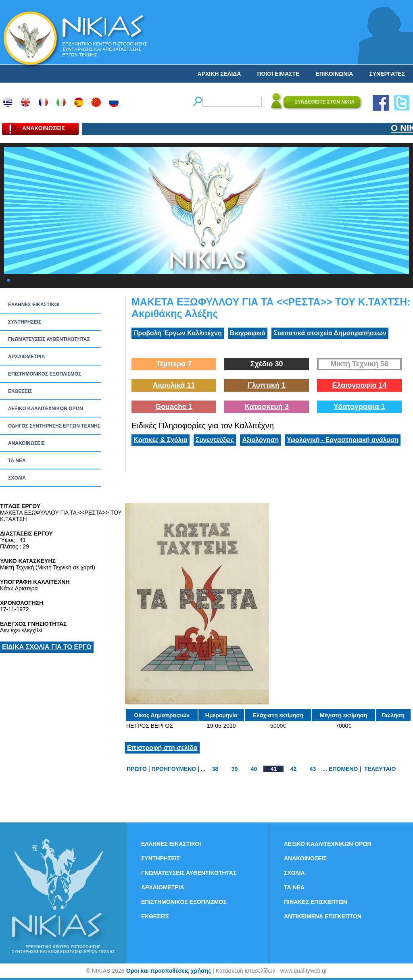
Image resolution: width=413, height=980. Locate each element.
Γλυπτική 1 (267, 385)
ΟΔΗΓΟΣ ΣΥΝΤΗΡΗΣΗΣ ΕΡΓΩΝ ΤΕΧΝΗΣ (54, 426)
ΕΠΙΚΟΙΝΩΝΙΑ (334, 74)
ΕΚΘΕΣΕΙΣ (20, 391)
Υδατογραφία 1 (359, 407)
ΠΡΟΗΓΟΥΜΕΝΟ (174, 769)
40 (254, 769)
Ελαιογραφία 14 (359, 385)
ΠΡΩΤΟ (137, 769)
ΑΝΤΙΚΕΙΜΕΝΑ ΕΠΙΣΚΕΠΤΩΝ (323, 916)
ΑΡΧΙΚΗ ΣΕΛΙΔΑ (219, 74)
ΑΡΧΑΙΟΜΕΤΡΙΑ (26, 357)
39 (235, 769)
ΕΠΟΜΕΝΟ (343, 769)
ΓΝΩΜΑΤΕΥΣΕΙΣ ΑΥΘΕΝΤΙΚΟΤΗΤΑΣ (49, 339)
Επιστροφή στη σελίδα (162, 748)
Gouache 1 (174, 407)
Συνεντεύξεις (215, 440)
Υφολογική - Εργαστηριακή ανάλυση (343, 440)
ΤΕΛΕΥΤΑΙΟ (380, 769)
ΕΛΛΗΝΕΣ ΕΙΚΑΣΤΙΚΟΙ (34, 305)
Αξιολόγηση (260, 440)
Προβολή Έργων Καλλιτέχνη (178, 333)
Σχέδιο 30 (266, 364)
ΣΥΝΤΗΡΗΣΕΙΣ (25, 322)
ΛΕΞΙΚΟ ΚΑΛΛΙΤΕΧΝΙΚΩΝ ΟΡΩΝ (46, 409)
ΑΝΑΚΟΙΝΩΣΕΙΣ (26, 443)
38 (215, 769)
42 (294, 769)
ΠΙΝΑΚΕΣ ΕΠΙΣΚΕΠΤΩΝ (316, 902)
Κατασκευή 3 (267, 407)
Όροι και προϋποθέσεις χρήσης (168, 971)
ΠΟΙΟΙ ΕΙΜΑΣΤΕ (278, 74)
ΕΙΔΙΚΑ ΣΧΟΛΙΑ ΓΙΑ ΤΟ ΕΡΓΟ (47, 647)
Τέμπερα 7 (174, 364)
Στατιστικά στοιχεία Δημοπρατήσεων (330, 333)
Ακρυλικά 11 (174, 385)
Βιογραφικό (248, 333)
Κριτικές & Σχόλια (161, 440)
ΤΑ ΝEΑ (17, 461)
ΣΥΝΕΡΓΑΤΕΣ (387, 74)
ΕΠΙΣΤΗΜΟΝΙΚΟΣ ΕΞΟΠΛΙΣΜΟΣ (45, 374)
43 (313, 769)
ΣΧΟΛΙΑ (17, 478)
